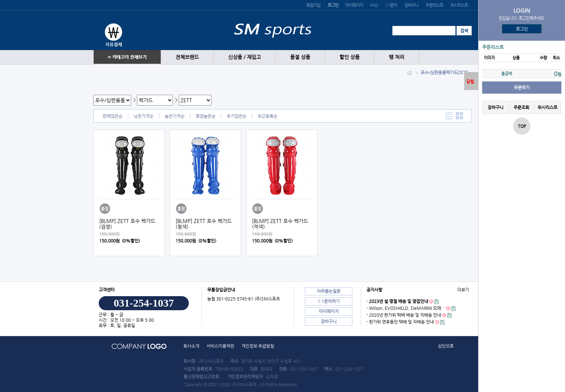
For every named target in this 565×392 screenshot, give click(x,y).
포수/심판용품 (433, 72)
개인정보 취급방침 (258, 346)
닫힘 (470, 81)
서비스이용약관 (220, 346)
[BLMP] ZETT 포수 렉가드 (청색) (204, 224)
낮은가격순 (144, 116)
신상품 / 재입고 (244, 57)
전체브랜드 (187, 57)
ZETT (463, 72)
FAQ (374, 5)
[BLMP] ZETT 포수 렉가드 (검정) (127, 224)
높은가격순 (175, 116)
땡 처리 (397, 57)
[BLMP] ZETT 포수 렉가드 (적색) (280, 224)
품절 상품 (300, 57)
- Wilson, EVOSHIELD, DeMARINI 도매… (406, 308)
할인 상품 (350, 57)
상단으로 (446, 346)
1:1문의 (391, 5)
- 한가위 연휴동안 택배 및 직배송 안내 (400, 322)
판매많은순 (113, 116)
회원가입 (313, 5)
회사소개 (191, 346)
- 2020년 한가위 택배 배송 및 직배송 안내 (404, 315)
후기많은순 (237, 116)
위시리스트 (459, 5)
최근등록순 (268, 116)
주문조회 (521, 107)
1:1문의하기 (329, 301)
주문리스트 (434, 5)
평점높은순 (206, 116)
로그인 (522, 29)
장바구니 (411, 5)
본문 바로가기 (0, 0)
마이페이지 (354, 5)
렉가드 (452, 72)
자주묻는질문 (329, 291)
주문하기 (522, 88)
